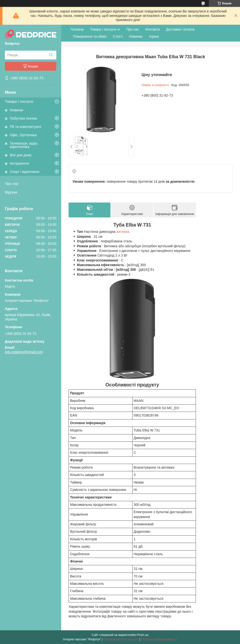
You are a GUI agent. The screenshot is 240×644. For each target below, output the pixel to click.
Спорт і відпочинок (25, 172)
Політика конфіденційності (159, 639)
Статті (118, 36)
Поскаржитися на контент (121, 639)
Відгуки (11, 192)
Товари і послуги (19, 101)
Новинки (17, 110)
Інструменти (19, 163)
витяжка (123, 232)
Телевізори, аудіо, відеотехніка (24, 145)
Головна (77, 29)
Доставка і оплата (180, 29)
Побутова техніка (23, 118)
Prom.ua (143, 635)
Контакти (153, 29)
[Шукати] (51, 55)
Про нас (12, 184)
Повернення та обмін (90, 36)
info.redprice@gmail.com (24, 352)
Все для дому (21, 155)
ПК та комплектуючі (25, 127)
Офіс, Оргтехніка (23, 135)
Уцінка (154, 36)
